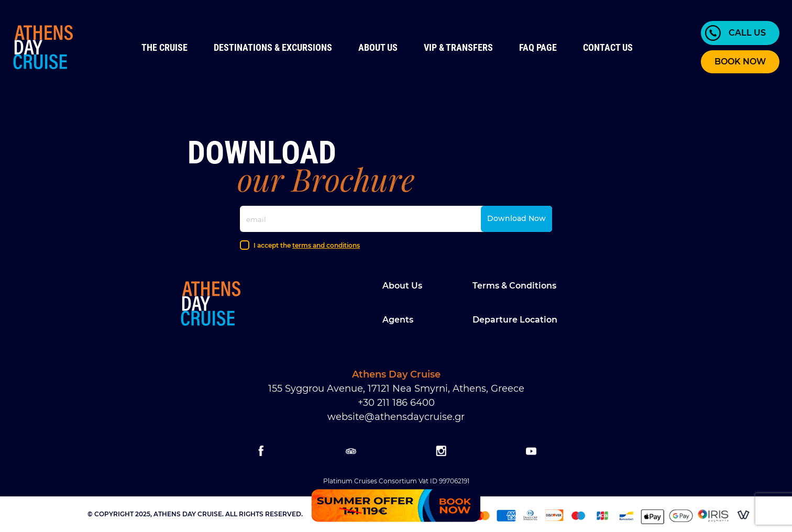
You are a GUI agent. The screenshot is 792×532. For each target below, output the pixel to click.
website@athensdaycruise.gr (396, 417)
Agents (398, 320)
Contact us (608, 47)
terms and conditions (326, 245)
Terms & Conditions (514, 286)
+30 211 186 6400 (396, 403)
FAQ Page (538, 47)
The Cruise (164, 47)
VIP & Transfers (458, 47)
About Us (378, 47)
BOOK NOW (740, 62)
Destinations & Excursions (273, 47)
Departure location (515, 320)
